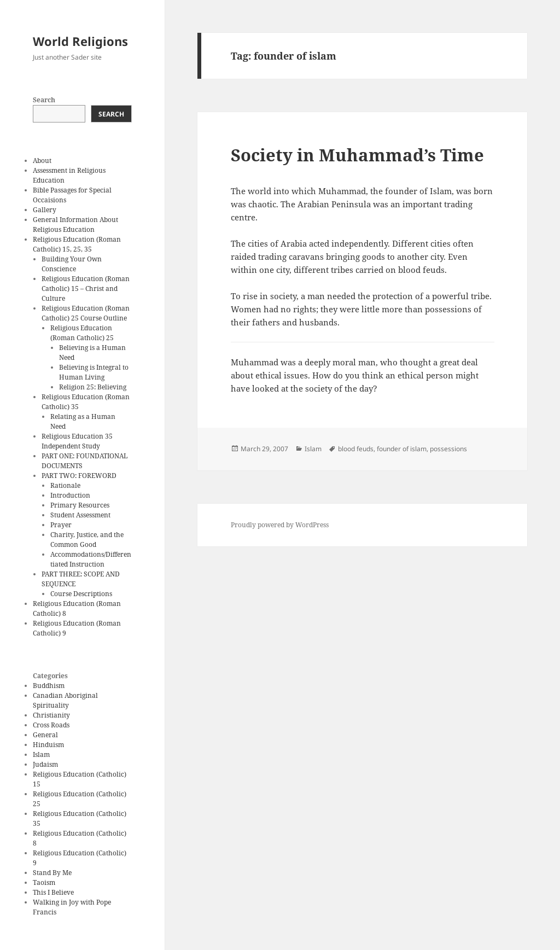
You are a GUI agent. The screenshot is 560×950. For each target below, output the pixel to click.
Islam (41, 754)
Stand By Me (52, 873)
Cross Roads (51, 725)
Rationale (65, 485)
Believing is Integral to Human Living (94, 372)
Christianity (51, 715)
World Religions (80, 41)
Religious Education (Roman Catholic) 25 (82, 333)
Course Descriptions (81, 594)
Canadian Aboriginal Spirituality (65, 700)
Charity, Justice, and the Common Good (87, 540)
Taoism (44, 882)
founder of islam (402, 449)
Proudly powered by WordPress (280, 525)
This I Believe (53, 892)
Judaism (45, 764)
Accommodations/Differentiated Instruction (91, 559)
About (42, 161)
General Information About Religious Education (75, 225)
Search (44, 100)
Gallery (45, 210)
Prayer (61, 525)
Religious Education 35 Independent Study (77, 441)
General (45, 735)
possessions (448, 449)
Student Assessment (80, 515)
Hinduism (48, 745)
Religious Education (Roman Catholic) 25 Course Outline (86, 313)
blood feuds (356, 449)
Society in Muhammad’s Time (357, 155)
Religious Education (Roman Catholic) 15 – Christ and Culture (86, 289)
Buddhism (49, 686)
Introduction (70, 495)
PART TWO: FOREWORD (79, 476)
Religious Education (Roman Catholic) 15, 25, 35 (77, 244)
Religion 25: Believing (93, 387)
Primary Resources (80, 505)
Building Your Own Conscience (72, 264)
